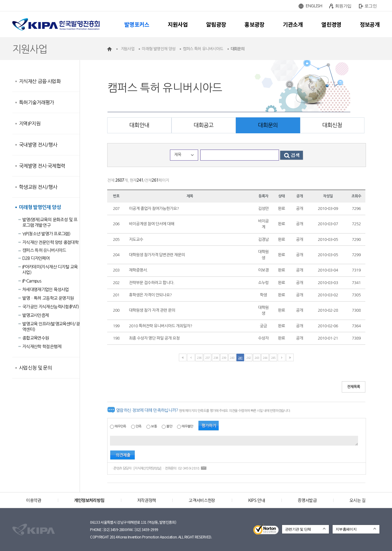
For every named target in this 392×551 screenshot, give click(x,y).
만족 (139, 426)
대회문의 (268, 125)
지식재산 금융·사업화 (40, 81)
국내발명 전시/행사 (38, 145)
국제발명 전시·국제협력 (42, 166)
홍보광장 (254, 24)
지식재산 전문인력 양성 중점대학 (50, 242)
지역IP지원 (30, 123)
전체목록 (354, 387)
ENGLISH (314, 6)
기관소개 (293, 24)
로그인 (371, 6)
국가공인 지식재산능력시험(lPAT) (51, 307)
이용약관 (34, 500)
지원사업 (178, 24)
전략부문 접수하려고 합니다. (152, 283)
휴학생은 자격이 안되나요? (150, 295)
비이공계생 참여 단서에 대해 (152, 224)
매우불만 (187, 426)
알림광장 (216, 24)
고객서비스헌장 (202, 500)
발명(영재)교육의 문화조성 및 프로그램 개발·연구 (50, 222)
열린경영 (331, 24)
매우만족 (120, 426)
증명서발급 (307, 500)
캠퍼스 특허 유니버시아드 (44, 250)
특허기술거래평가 (37, 102)
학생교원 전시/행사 (38, 187)
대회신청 (332, 125)
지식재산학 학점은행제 (42, 347)
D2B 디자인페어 (36, 258)
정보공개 (370, 24)
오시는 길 (358, 500)
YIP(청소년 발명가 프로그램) (46, 234)
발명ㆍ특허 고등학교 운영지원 (48, 298)
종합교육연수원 (36, 338)
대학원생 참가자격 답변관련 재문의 (157, 255)
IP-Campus (32, 281)
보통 (154, 426)
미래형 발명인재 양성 (40, 207)
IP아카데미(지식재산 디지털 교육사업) (50, 270)
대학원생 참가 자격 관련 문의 (152, 310)
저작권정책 (147, 500)
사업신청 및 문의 (35, 368)
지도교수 (136, 239)
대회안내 (139, 125)
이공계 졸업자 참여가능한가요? (154, 209)
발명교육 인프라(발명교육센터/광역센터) (51, 327)
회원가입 (343, 6)
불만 (169, 426)
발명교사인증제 (36, 315)
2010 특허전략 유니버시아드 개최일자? (160, 326)
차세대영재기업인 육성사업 (46, 290)
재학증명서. (138, 270)
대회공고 (204, 125)
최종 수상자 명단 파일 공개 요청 (154, 338)
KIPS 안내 (256, 500)
